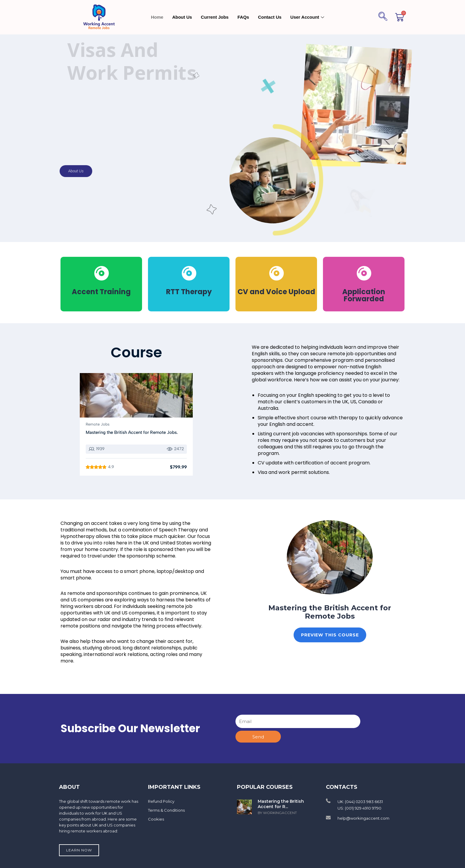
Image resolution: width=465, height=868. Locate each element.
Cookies (156, 819)
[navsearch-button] (383, 17)
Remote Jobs (98, 424)
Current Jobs (215, 17)
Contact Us (270, 17)
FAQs (243, 17)
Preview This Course (330, 635)
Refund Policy (161, 801)
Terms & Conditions (166, 810)
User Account (308, 17)
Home (157, 17)
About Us (182, 17)
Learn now (79, 850)
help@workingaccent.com (363, 818)
